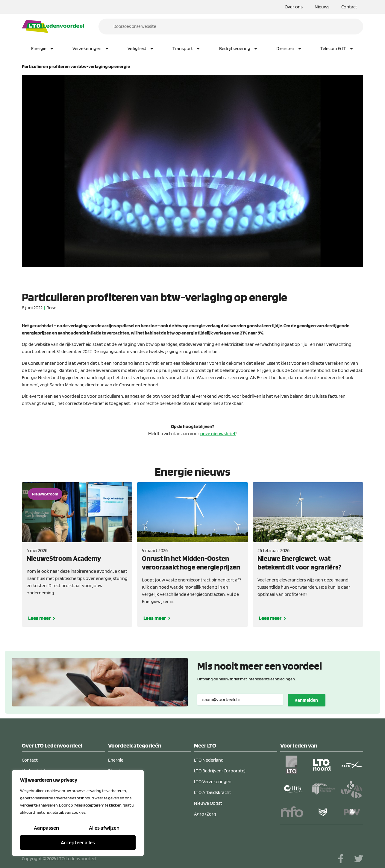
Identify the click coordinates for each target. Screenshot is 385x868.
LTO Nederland (209, 760)
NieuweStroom (45, 494)
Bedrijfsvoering (239, 49)
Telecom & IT (337, 49)
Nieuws (322, 7)
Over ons (294, 7)
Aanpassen (46, 828)
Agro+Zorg (205, 814)
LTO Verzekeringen (213, 782)
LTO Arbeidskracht (213, 792)
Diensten (289, 49)
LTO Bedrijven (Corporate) (220, 771)
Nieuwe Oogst (208, 803)
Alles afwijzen (104, 828)
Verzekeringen (91, 49)
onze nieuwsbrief (218, 434)
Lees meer (39, 618)
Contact (349, 7)
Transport (187, 49)
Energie (43, 49)
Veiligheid (141, 49)
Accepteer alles (78, 842)
